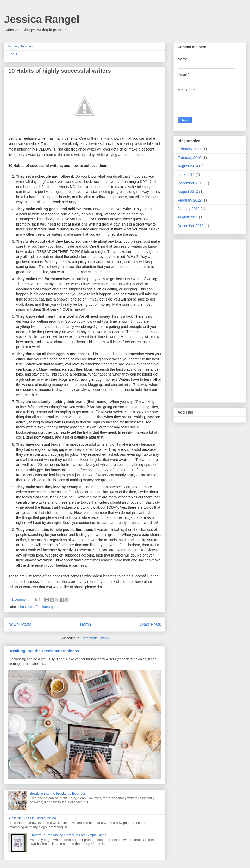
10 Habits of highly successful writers (60, 71)
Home (86, 624)
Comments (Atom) (95, 638)
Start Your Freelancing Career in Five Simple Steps (68, 835)
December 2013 (191, 183)
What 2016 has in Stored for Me (32, 818)
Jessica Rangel (42, 19)
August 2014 (188, 166)
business (27, 607)
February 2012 (189, 200)
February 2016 (189, 158)
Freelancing (44, 607)
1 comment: (21, 599)
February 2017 (189, 149)
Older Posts (150, 624)
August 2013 (188, 192)
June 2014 (186, 174)
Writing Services (21, 46)
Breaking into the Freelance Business (44, 651)
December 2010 (191, 226)
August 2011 (188, 217)
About (13, 54)
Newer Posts (20, 624)
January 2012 (189, 209)
